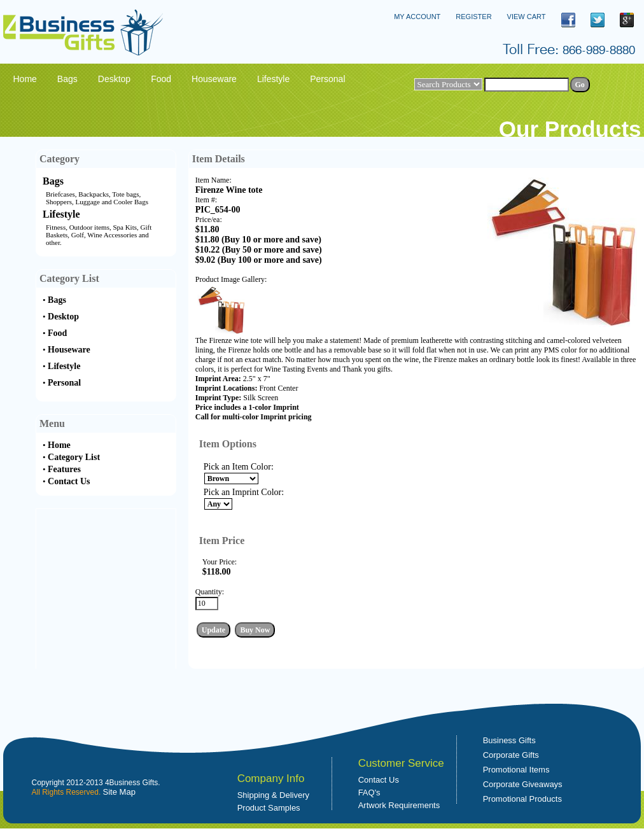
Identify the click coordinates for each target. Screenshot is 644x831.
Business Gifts (509, 740)
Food (57, 333)
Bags (53, 181)
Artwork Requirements (399, 805)
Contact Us (69, 481)
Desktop (63, 317)
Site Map (119, 792)
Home (59, 445)
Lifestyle (61, 214)
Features (64, 469)
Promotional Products (522, 799)
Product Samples (269, 808)
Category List (74, 457)
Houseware (69, 350)
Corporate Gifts (511, 755)
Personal (64, 383)
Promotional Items (516, 770)
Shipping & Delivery (273, 795)
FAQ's (369, 793)
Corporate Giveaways (523, 784)
